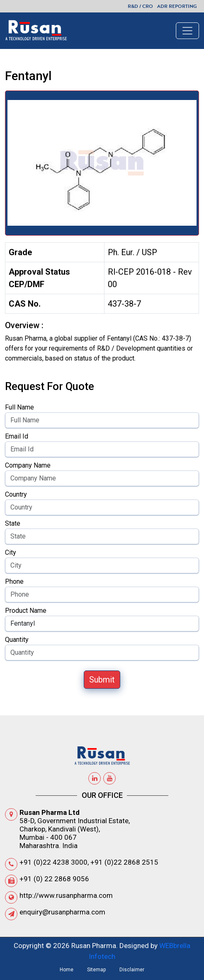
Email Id (17, 436)
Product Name (26, 611)
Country (16, 494)
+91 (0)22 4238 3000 (53, 862)
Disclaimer (132, 970)
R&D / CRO (140, 6)
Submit (102, 680)
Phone (14, 581)
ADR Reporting (177, 6)
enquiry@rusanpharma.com (62, 912)
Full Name (19, 407)
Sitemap (96, 970)
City (11, 552)
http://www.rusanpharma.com (66, 895)
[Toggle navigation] (187, 31)
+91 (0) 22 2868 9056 (54, 879)
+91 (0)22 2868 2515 (124, 862)
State (13, 523)
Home (67, 970)
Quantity (17, 640)
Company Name (28, 465)
